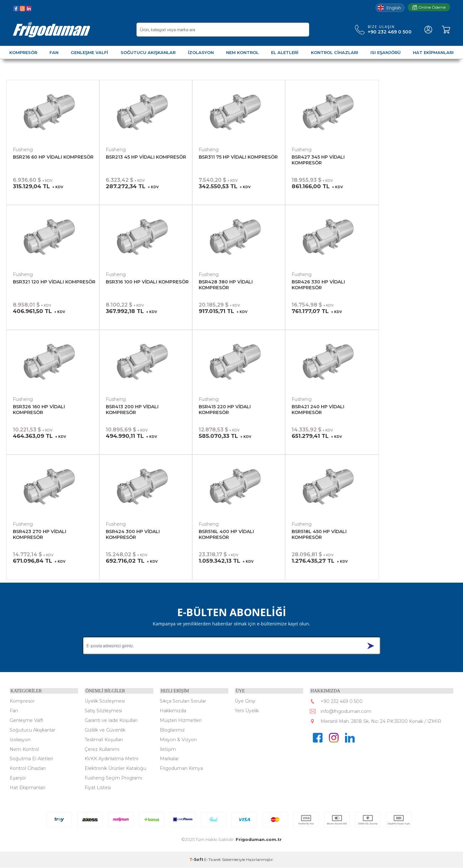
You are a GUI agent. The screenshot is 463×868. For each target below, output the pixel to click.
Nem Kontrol (24, 749)
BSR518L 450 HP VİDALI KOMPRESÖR (319, 534)
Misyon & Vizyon (178, 740)
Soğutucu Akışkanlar (32, 730)
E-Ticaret (213, 860)
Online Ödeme (429, 7)
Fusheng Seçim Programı (113, 778)
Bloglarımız (172, 730)
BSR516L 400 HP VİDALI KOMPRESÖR (226, 534)
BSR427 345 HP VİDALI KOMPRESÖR (318, 160)
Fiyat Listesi (98, 788)
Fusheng (23, 150)
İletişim (168, 749)
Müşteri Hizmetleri (181, 720)
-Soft (197, 860)
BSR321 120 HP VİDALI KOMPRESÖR (54, 282)
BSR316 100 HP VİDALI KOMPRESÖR (147, 282)
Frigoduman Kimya (181, 769)
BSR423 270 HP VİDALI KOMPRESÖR (40, 534)
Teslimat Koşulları (104, 740)
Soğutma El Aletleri (31, 759)
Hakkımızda (173, 711)
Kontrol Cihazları (28, 769)
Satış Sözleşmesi (103, 711)
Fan (14, 711)
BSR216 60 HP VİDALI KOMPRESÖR (53, 157)
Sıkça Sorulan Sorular (183, 701)
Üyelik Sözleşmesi (105, 701)
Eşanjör (18, 778)
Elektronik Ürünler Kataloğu (115, 769)
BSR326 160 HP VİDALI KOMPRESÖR (39, 410)
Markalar (169, 759)
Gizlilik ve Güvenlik (105, 730)
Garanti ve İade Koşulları (111, 720)
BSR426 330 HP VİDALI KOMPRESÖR (318, 285)
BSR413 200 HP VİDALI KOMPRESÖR (132, 410)
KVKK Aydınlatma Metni (111, 759)
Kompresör (22, 701)
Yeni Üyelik (247, 711)
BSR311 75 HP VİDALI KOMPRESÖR (238, 157)
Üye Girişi (245, 701)
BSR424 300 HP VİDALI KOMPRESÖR (133, 534)
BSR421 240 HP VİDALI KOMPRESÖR (318, 410)
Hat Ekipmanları (27, 788)
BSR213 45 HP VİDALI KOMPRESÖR (146, 157)
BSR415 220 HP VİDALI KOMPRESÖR (225, 410)
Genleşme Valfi (26, 720)
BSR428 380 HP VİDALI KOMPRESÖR (226, 285)
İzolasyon (20, 740)
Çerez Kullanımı (102, 749)
